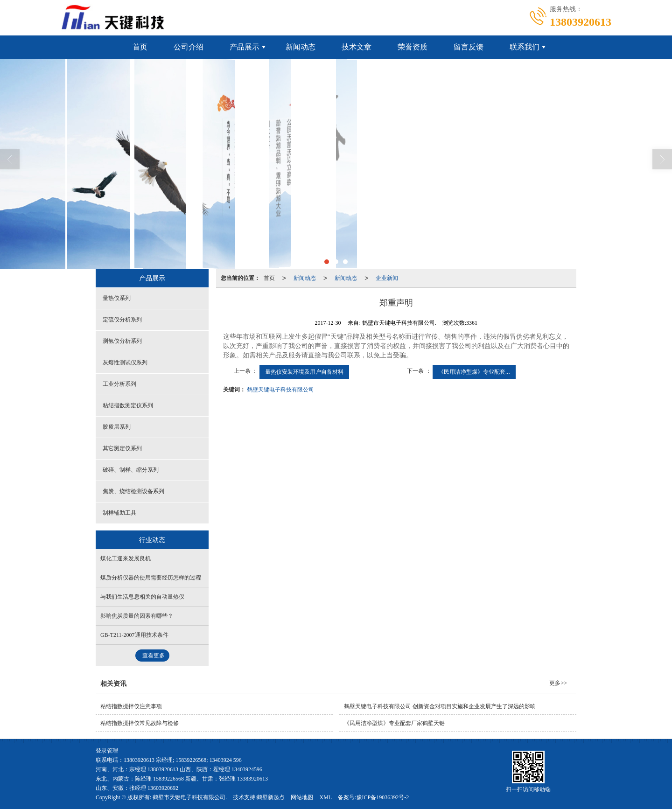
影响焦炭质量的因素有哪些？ (137, 616)
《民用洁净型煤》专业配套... (474, 372)
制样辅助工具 (119, 513)
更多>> (558, 683)
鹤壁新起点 (271, 797)
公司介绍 (189, 47)
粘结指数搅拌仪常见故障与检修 (140, 723)
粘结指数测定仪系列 (128, 405)
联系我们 (525, 47)
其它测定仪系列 (122, 448)
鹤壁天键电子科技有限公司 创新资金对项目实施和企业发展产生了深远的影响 (440, 706)
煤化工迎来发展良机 (126, 558)
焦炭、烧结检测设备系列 (133, 491)
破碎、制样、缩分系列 (131, 470)
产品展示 (245, 47)
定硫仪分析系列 (122, 320)
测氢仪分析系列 (122, 341)
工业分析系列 (119, 384)
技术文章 (357, 47)
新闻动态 (301, 47)
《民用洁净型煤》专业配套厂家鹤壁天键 (394, 723)
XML (325, 797)
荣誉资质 (413, 47)
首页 (140, 47)
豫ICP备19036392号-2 (383, 797)
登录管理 (107, 751)
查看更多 (154, 656)
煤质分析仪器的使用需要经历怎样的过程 (151, 578)
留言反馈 (469, 47)
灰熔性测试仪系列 (125, 363)
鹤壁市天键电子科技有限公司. (190, 797)
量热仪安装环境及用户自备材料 (304, 372)
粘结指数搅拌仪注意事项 (131, 706)
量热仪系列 (117, 298)
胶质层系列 (117, 427)
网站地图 (302, 797)
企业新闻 (387, 278)
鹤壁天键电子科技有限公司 (280, 390)
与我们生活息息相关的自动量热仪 (142, 597)
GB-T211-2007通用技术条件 (134, 635)
